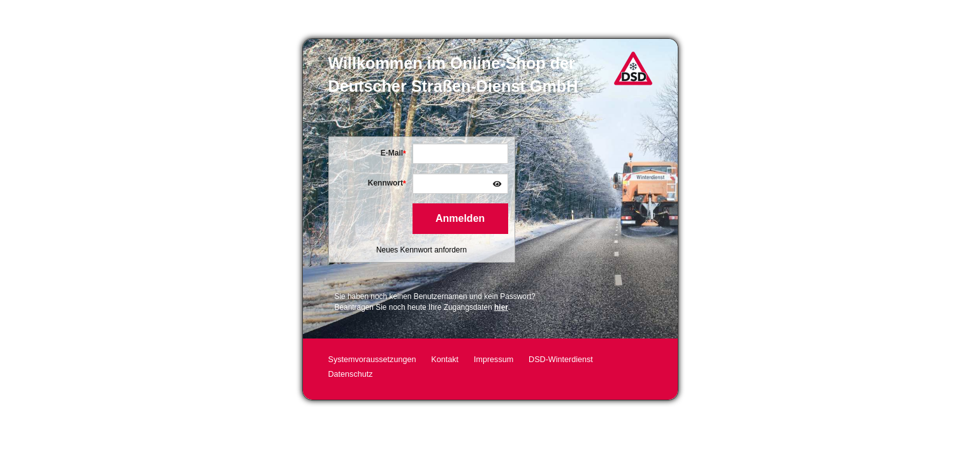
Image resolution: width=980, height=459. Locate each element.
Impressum (494, 360)
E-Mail (392, 153)
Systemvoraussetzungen (372, 360)
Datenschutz (351, 374)
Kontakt (445, 360)
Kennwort (385, 183)
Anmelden (460, 218)
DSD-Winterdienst (561, 360)
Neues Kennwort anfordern (421, 250)
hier (501, 307)
